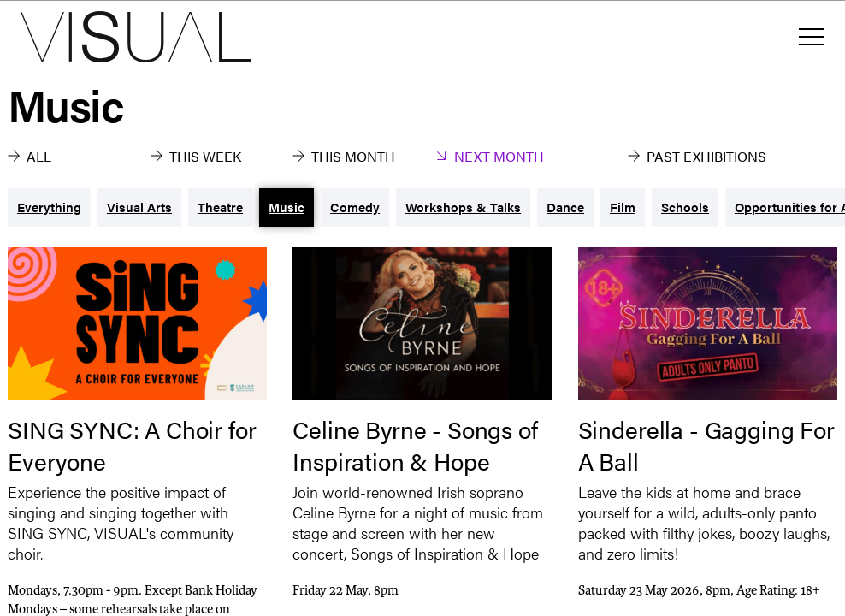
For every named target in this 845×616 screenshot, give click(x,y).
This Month (344, 156)
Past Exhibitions (697, 156)
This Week (196, 156)
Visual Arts (139, 207)
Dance (565, 207)
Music (287, 207)
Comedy (355, 207)
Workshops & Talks (463, 207)
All (30, 156)
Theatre (220, 207)
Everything (49, 207)
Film (623, 207)
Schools (685, 207)
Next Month (490, 156)
